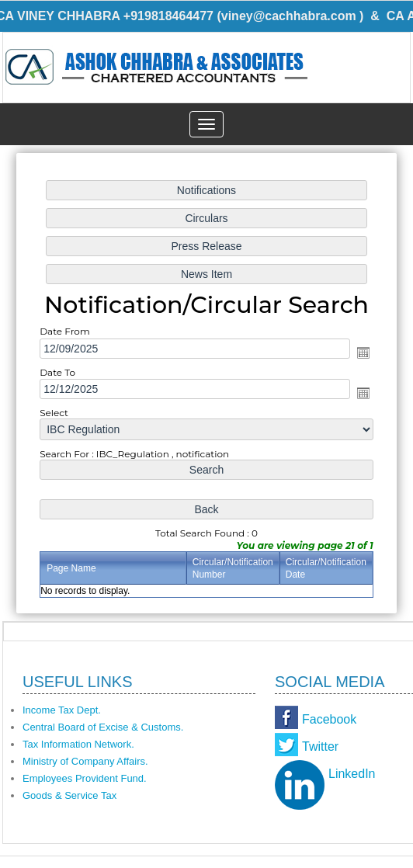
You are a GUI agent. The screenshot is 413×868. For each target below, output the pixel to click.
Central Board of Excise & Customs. (103, 727)
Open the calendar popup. (362, 352)
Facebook (329, 719)
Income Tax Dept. (62, 710)
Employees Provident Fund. (85, 778)
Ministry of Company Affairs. (85, 761)
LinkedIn (352, 774)
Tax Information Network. (78, 744)
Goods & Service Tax (69, 795)
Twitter (320, 746)
